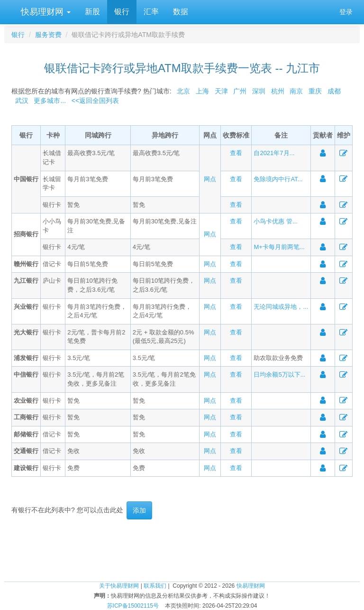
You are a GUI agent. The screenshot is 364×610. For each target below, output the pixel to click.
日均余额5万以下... (279, 374)
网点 (210, 179)
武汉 (22, 101)
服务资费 (48, 35)
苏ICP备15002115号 (133, 606)
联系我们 (155, 586)
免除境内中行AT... (278, 179)
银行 (122, 12)
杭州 (278, 91)
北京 (183, 91)
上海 (202, 91)
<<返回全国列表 (95, 101)
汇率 (151, 12)
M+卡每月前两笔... (279, 247)
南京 (296, 91)
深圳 (259, 91)
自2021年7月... (274, 153)
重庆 (315, 91)
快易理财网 (45, 12)
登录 (346, 12)
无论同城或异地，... (281, 307)
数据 (181, 12)
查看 (236, 153)
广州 (240, 91)
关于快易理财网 (119, 586)
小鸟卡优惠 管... (275, 221)
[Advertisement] (182, 550)
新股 (92, 12)
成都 (334, 91)
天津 (221, 91)
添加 (139, 510)
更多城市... (48, 101)
